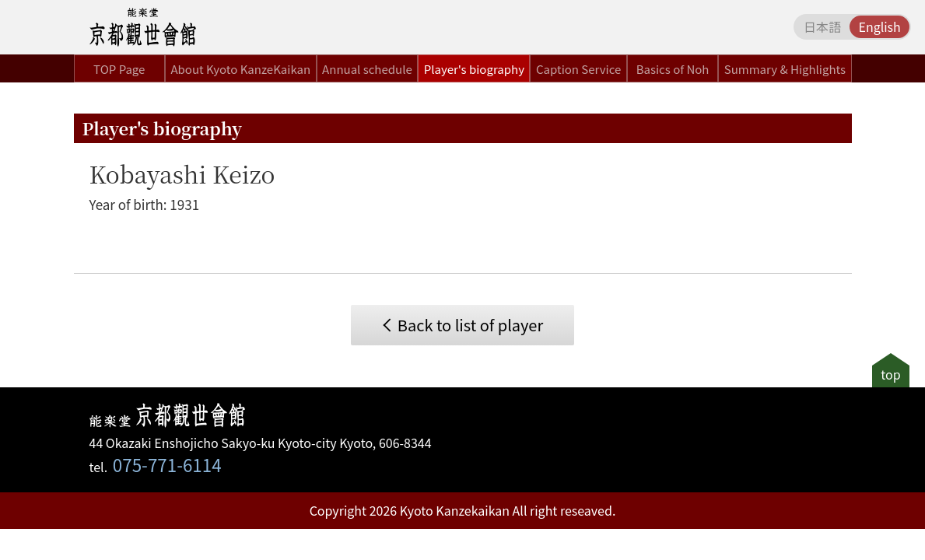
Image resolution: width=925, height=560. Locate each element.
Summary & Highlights (785, 69)
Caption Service (578, 69)
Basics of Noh (673, 69)
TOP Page (119, 69)
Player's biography (474, 69)
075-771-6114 (167, 464)
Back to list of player (470, 325)
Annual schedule (367, 69)
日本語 (822, 26)
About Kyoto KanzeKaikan (240, 69)
